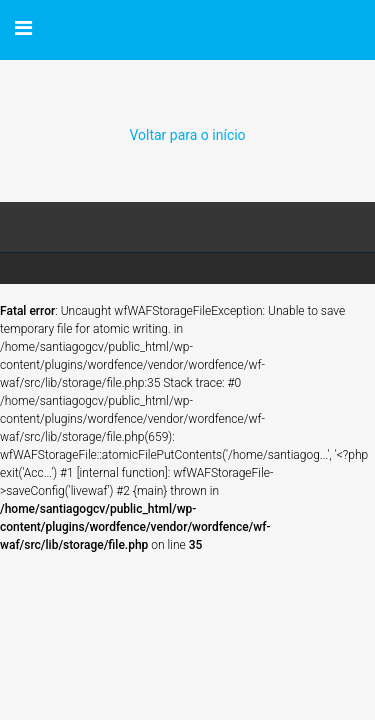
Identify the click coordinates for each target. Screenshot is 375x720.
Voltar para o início (187, 135)
